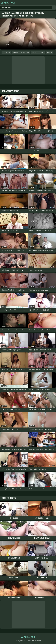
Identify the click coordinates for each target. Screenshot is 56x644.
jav (35, 52)
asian (17, 52)
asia (50, 52)
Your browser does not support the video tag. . (28, 34)
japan (42, 52)
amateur (7, 52)
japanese (26, 52)
